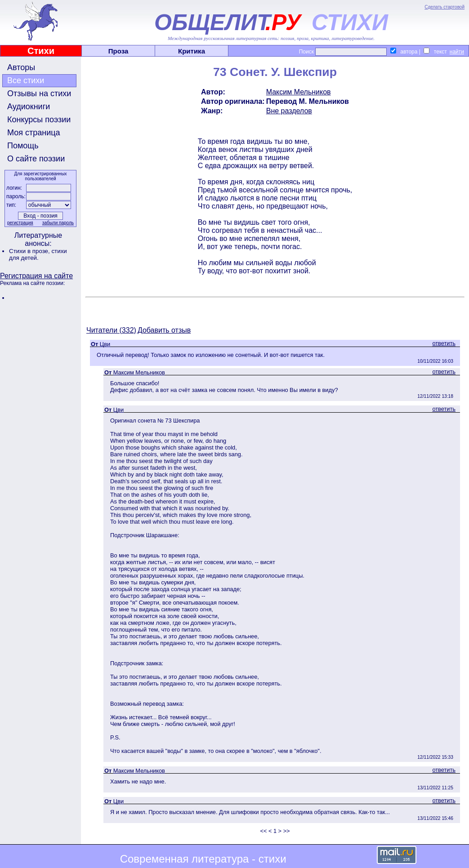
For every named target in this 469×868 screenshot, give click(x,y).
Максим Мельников (299, 92)
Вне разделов (289, 111)
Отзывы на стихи (39, 93)
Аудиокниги (29, 107)
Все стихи (26, 80)
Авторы (21, 67)
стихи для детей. (38, 254)
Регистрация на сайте (36, 276)
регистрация (20, 223)
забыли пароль (58, 223)
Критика (192, 51)
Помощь (23, 146)
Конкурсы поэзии (39, 120)
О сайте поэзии (36, 159)
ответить (444, 343)
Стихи (41, 51)
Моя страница (34, 133)
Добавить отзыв (164, 330)
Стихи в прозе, (30, 251)
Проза (118, 51)
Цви (105, 344)
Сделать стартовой (444, 7)
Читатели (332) (111, 330)
